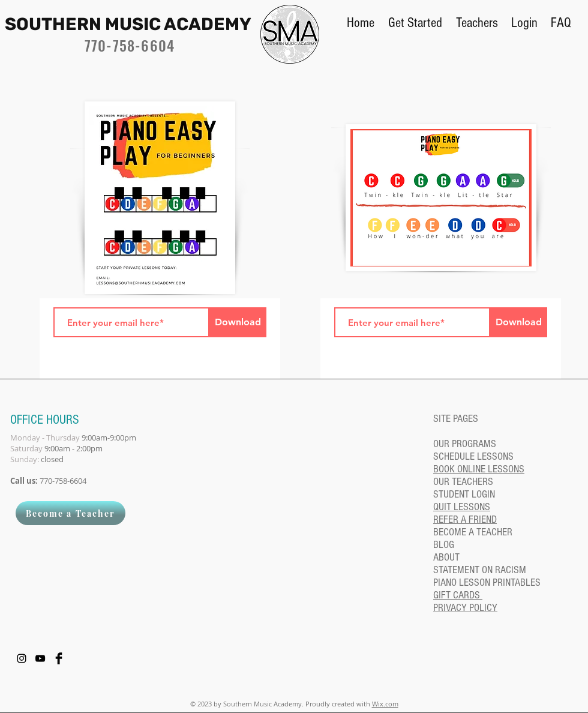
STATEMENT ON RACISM (480, 570)
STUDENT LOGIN (464, 494)
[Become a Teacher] (70, 513)
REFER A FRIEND (465, 519)
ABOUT (446, 557)
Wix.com (385, 704)
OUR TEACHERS (463, 482)
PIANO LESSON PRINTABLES (487, 582)
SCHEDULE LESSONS (473, 456)
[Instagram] (22, 658)
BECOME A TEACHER (473, 532)
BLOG (444, 545)
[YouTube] (40, 658)
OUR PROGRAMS (465, 444)
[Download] (238, 322)
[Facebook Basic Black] (59, 658)
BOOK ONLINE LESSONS (479, 469)
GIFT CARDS (458, 595)
